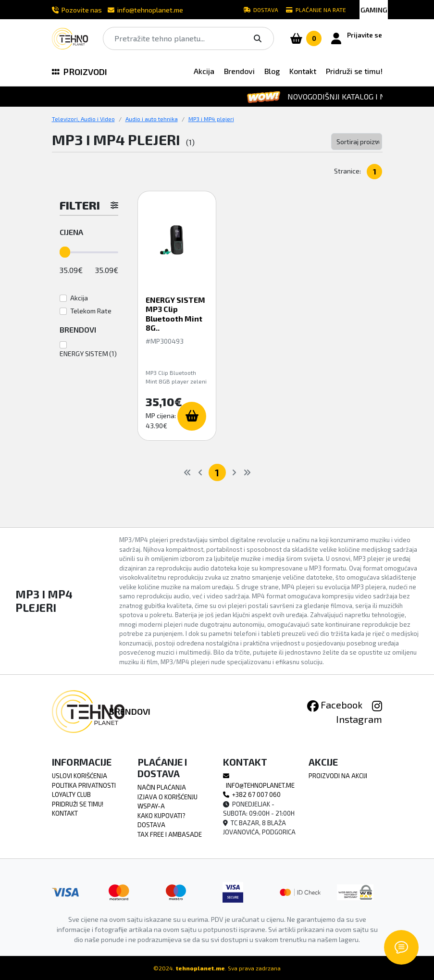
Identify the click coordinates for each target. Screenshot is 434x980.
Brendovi (239, 71)
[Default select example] (357, 142)
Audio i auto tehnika (152, 119)
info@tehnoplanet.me (145, 10)
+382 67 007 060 (252, 794)
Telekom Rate (91, 311)
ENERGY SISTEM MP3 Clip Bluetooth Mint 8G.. (175, 314)
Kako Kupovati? (161, 816)
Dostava (261, 10)
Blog (272, 71)
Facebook (335, 705)
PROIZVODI (80, 72)
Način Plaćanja (162, 787)
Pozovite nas (77, 10)
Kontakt (303, 71)
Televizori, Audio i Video (83, 119)
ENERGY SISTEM (84, 354)
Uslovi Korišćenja (80, 776)
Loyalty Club (71, 794)
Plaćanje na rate (316, 10)
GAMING (374, 10)
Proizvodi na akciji (338, 776)
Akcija (204, 71)
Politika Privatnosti (84, 785)
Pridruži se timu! (354, 71)
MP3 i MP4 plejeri (211, 119)
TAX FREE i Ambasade (170, 834)
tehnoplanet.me (200, 968)
